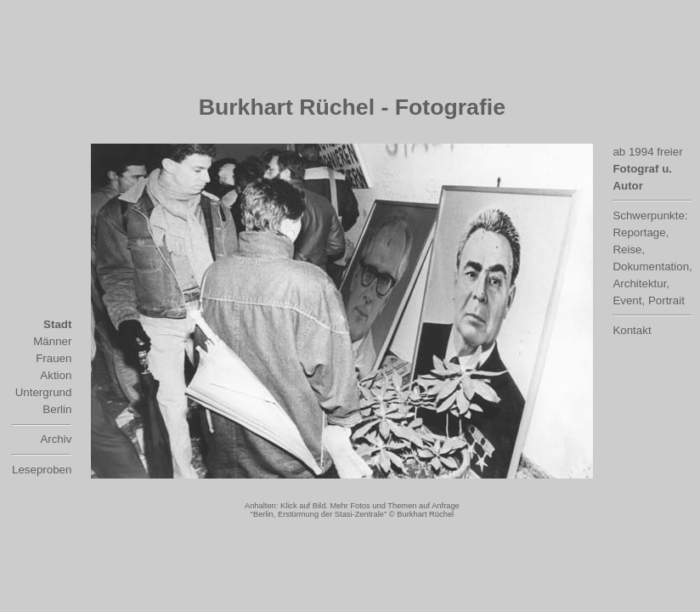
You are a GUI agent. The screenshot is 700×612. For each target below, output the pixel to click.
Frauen (54, 358)
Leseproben (42, 470)
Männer (52, 341)
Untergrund (44, 392)
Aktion (56, 375)
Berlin (57, 409)
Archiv (56, 439)
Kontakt (632, 330)
